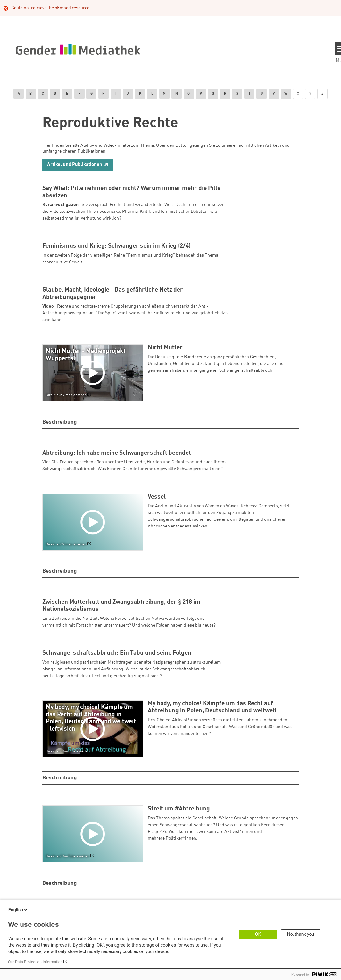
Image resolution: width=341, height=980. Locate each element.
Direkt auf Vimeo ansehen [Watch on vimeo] (66, 403)
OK (258, 934)
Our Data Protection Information (35, 962)
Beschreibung (60, 429)
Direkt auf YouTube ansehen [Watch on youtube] (68, 758)
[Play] (94, 380)
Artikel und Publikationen (75, 165)
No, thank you (301, 934)
